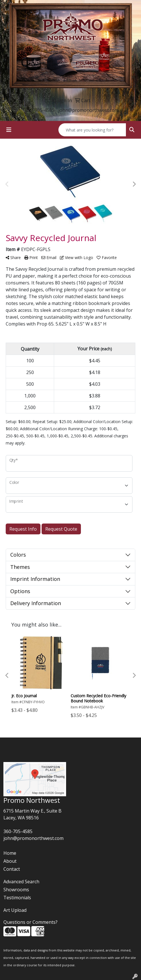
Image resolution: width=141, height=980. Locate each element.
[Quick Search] (92, 130)
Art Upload (15, 910)
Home (10, 853)
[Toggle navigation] (9, 130)
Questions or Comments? (30, 922)
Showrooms (16, 890)
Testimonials (17, 898)
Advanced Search (21, 882)
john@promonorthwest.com (88, 110)
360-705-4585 (40, 110)
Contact (12, 869)
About (10, 861)
